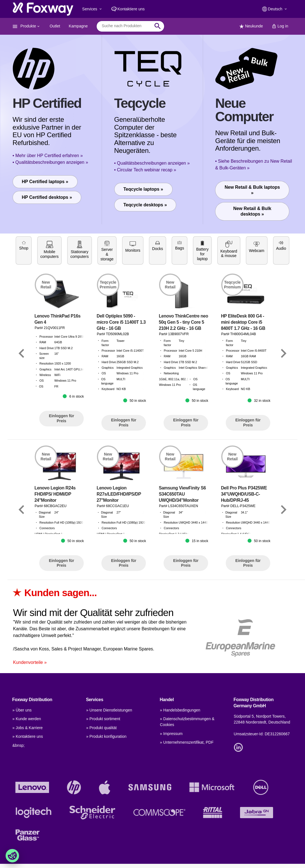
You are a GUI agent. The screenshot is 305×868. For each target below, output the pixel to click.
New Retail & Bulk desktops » (252, 211)
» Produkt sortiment (103, 719)
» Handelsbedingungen (180, 710)
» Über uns (22, 710)
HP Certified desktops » (47, 197)
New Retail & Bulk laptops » (252, 190)
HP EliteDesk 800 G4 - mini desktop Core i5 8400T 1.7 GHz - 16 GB (243, 367)
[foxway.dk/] (43, 9)
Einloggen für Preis (61, 464)
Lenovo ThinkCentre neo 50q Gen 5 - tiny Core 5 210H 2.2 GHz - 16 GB (183, 367)
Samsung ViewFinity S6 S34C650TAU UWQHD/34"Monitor (182, 539)
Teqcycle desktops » (145, 205)
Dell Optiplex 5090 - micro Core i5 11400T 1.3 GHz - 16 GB (121, 367)
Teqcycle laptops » (143, 189)
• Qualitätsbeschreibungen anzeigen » (50, 162)
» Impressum (171, 734)
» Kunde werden (27, 719)
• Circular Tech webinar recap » (145, 170)
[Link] (22, 399)
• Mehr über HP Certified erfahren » (48, 156)
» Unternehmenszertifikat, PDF (187, 742)
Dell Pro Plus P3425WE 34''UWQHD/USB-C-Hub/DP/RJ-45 (244, 539)
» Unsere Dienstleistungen (109, 710)
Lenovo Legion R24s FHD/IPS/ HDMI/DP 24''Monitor (55, 539)
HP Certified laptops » (45, 182)
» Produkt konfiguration (106, 736)
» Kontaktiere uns (28, 736)
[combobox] (126, 26)
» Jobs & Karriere (27, 728)
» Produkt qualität (102, 728)
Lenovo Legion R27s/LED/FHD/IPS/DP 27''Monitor (119, 539)
